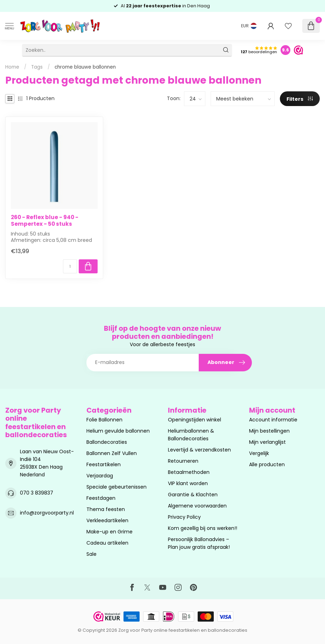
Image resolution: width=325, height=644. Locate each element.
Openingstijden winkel (195, 420)
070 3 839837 (37, 493)
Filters (300, 99)
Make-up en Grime (109, 532)
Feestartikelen (104, 464)
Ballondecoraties (107, 442)
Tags (37, 67)
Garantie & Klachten (193, 495)
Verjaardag (100, 476)
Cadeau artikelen (107, 543)
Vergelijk (259, 453)
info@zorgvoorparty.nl (47, 513)
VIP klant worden (188, 483)
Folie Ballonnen (104, 420)
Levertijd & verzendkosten (199, 450)
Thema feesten (106, 509)
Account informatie (273, 420)
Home (12, 67)
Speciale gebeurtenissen (116, 487)
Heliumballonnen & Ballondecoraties (191, 435)
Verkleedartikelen (107, 520)
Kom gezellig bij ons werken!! (203, 528)
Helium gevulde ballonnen (118, 431)
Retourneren (183, 461)
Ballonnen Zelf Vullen (112, 453)
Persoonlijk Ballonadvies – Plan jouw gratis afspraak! (199, 543)
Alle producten (267, 464)
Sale (91, 554)
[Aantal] (70, 266)
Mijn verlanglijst (267, 442)
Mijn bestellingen (269, 431)
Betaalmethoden (189, 472)
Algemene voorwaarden (197, 506)
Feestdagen (101, 498)
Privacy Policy (184, 517)
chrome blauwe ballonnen (85, 67)
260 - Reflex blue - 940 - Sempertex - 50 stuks (45, 221)
